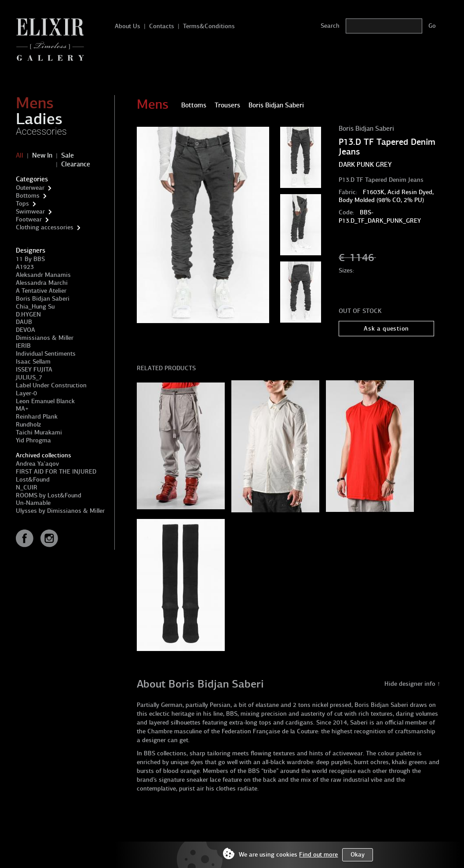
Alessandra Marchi (42, 283)
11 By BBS (30, 259)
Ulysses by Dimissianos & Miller (60, 511)
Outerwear (30, 188)
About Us (128, 26)
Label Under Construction (51, 385)
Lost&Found (33, 480)
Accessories (41, 131)
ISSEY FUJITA (34, 370)
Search (330, 26)
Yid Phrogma (33, 440)
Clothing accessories (45, 227)
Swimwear (30, 211)
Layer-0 (26, 393)
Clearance (76, 164)
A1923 (25, 267)
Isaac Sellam (33, 362)
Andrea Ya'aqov (37, 464)
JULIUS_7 (29, 377)
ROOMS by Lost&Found (49, 495)
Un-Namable (33, 503)
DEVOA (26, 330)
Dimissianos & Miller (45, 338)
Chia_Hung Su (35, 307)
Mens (35, 103)
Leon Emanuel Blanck (45, 401)
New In (42, 155)
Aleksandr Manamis (43, 275)
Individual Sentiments (46, 354)
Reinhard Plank (37, 417)
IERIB (23, 346)
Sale (68, 155)
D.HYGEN (28, 314)
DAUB (24, 322)
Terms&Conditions (209, 26)
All (20, 155)
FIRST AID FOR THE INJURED (56, 472)
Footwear (29, 219)
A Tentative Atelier (41, 291)
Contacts (162, 26)
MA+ (22, 409)
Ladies (39, 119)
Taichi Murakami (39, 432)
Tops (22, 204)
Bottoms (28, 196)
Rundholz (28, 425)
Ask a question (386, 329)
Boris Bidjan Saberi (43, 299)
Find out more (318, 855)
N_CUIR (27, 487)
